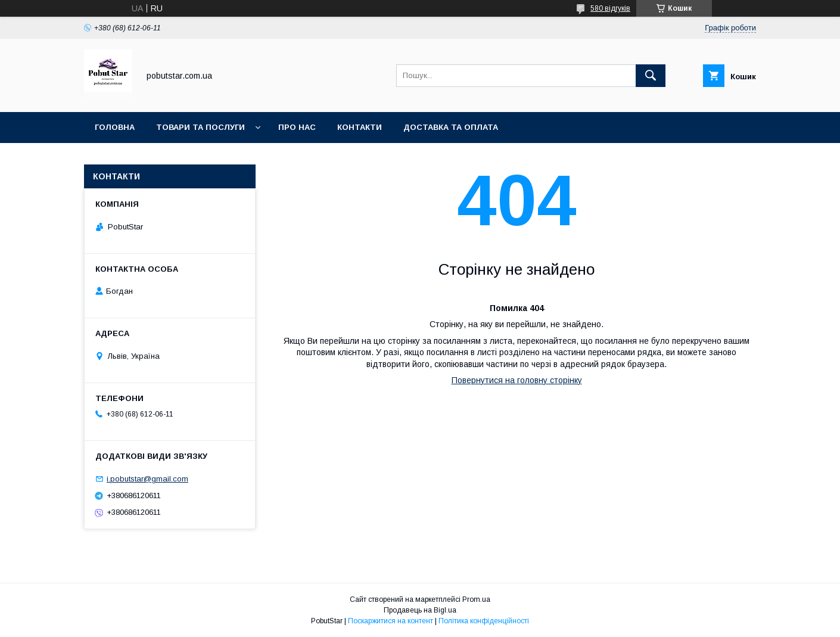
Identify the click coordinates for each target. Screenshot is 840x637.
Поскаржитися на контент (391, 621)
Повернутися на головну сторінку (517, 380)
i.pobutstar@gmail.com (147, 479)
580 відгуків (610, 8)
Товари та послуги (200, 127)
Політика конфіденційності (484, 621)
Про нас (297, 127)
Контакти (360, 127)
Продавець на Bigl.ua (420, 610)
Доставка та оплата (451, 127)
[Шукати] (651, 76)
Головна (115, 127)
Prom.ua (476, 599)
